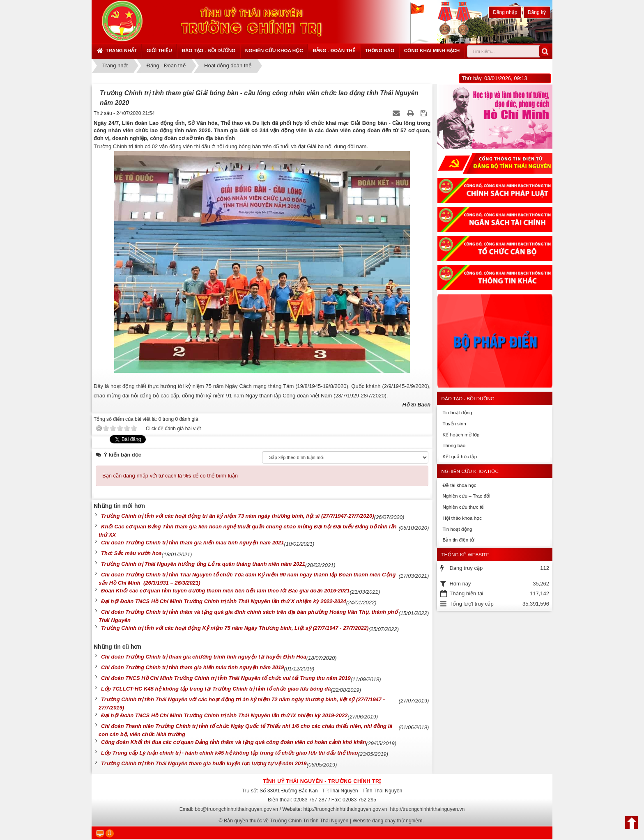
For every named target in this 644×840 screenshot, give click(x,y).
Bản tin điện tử (458, 540)
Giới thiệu (159, 50)
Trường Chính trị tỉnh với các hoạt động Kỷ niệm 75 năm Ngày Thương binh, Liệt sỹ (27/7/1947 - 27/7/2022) (235, 628)
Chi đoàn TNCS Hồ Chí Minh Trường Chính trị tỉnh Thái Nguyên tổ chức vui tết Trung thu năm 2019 (226, 678)
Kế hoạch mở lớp (461, 435)
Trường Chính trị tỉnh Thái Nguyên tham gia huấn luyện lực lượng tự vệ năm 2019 (204, 763)
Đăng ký (537, 12)
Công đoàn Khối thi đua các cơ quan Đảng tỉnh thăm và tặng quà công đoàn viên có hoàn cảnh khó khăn (233, 742)
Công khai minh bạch (432, 50)
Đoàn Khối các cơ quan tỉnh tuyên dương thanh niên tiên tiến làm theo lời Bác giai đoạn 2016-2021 (225, 591)
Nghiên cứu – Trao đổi (466, 496)
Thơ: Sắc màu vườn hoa (131, 553)
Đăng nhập (505, 12)
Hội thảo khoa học (462, 518)
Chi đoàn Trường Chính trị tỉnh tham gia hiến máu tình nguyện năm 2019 (193, 667)
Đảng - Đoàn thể (334, 50)
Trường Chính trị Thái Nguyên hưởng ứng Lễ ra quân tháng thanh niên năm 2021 (203, 564)
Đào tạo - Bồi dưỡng (208, 50)
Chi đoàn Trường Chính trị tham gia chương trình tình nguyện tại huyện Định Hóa (204, 657)
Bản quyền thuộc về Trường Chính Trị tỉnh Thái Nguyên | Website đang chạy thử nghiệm (323, 821)
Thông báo (380, 50)
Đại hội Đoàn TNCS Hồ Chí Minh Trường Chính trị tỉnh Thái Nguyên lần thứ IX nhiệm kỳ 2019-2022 (224, 715)
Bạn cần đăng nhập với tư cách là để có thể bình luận (170, 476)
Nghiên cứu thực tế (463, 507)
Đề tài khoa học (459, 485)
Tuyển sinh (454, 423)
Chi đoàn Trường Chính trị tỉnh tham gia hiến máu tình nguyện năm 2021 (193, 543)
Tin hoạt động (457, 412)
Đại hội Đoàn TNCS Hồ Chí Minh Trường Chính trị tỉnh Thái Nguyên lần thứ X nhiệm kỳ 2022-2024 (224, 601)
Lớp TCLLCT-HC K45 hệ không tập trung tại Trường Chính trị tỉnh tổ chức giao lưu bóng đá (216, 689)
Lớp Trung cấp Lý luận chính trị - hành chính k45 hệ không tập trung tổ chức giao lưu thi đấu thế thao (229, 753)
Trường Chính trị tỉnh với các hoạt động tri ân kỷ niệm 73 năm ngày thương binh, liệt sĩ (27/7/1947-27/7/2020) (238, 516)
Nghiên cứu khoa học (274, 50)
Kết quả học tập (460, 456)
